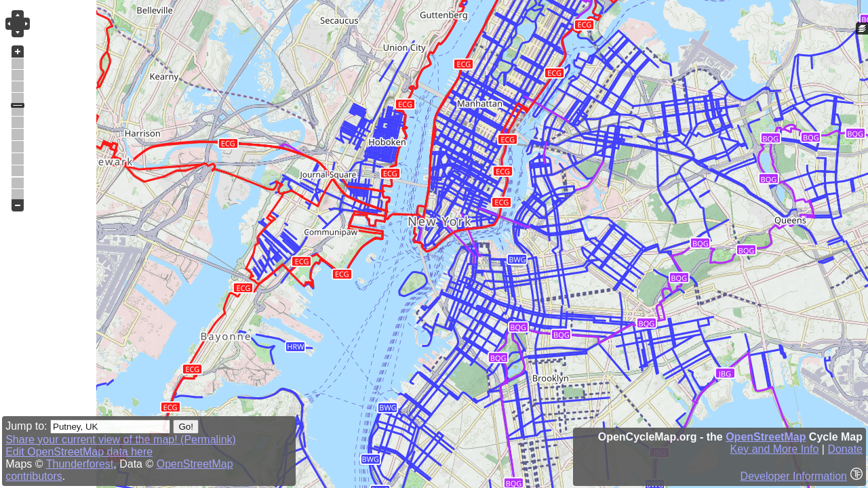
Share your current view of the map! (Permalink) (121, 440)
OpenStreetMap (766, 437)
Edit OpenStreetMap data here (79, 452)
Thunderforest (80, 464)
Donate (845, 449)
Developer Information (794, 476)
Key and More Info (775, 449)
